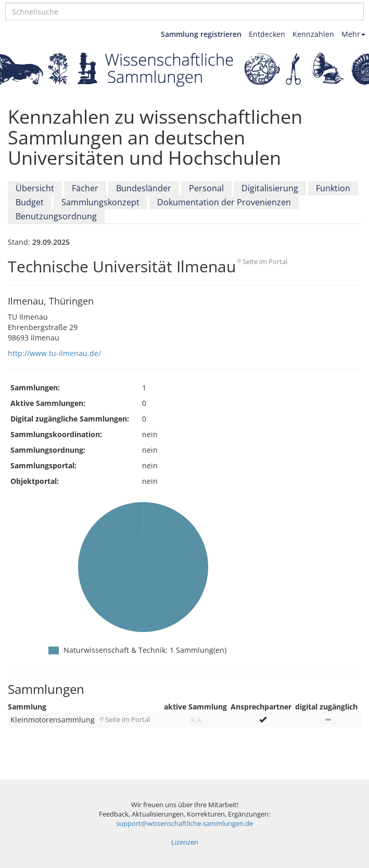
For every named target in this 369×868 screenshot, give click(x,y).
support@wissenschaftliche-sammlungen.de (184, 824)
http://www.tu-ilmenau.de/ (54, 353)
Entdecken (267, 34)
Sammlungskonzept (100, 202)
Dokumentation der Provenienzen (224, 202)
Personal (206, 188)
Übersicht (35, 188)
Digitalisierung (270, 188)
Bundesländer (144, 188)
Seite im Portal (265, 261)
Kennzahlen (313, 34)
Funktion (333, 188)
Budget (30, 202)
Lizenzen (185, 842)
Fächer (85, 188)
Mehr (353, 34)
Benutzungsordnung (56, 216)
